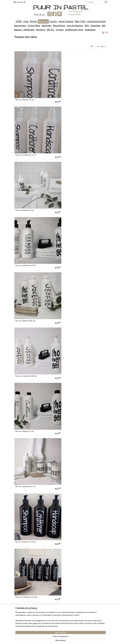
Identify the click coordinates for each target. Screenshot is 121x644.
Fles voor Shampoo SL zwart (25, 472)
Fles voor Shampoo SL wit (24, 258)
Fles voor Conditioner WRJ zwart (74, 418)
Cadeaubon (90, 30)
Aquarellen (95, 26)
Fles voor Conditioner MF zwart (74, 365)
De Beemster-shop (74, 30)
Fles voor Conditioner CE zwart (74, 311)
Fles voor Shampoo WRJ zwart (26, 418)
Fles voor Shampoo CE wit (25, 98)
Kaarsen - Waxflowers (24, 30)
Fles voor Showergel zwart (72, 525)
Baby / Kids (80, 21)
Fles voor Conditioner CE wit (73, 98)
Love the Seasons (75, 26)
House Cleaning (66, 21)
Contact (60, 30)
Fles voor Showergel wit (24, 525)
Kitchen (34, 21)
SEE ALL (51, 30)
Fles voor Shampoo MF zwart (26, 365)
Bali (104, 26)
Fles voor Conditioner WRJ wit (73, 205)
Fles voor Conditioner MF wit (73, 151)
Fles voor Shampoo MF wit (25, 151)
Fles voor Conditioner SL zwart (73, 472)
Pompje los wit (20, 578)
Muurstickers (59, 26)
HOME (19, 21)
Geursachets (20, 26)
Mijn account (19, 2)
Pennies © (41, 30)
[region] (49, 632)
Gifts (87, 26)
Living (26, 21)
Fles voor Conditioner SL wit (73, 258)
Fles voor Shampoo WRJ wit (25, 205)
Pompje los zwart (69, 578)
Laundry (53, 21)
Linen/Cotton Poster (96, 21)
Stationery (47, 26)
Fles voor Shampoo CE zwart (26, 311)
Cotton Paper (34, 26)
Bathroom (43, 21)
